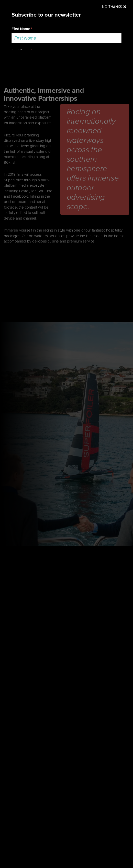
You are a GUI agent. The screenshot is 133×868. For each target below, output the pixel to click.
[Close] (114, 7)
